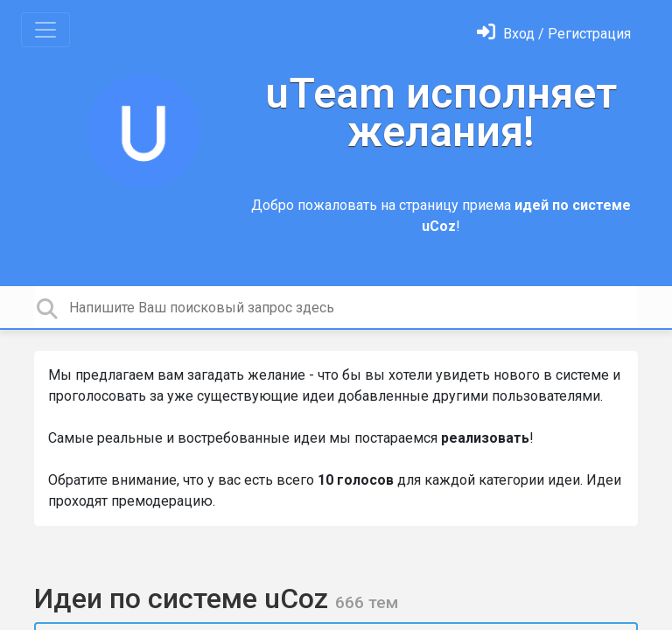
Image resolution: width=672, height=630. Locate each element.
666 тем (367, 602)
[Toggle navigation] (45, 30)
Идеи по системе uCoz (185, 598)
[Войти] (554, 34)
